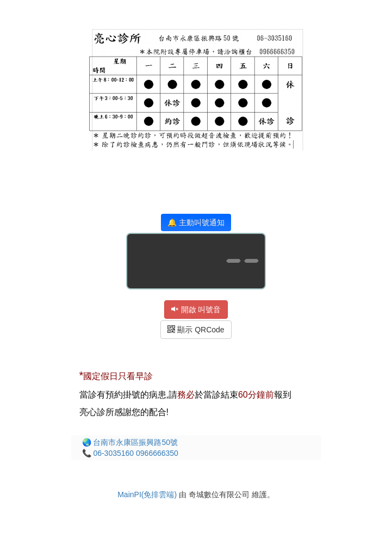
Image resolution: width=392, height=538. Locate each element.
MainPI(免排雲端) (147, 494)
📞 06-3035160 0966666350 (130, 453)
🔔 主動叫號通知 (196, 222)
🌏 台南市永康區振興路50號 (130, 442)
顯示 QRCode (196, 330)
